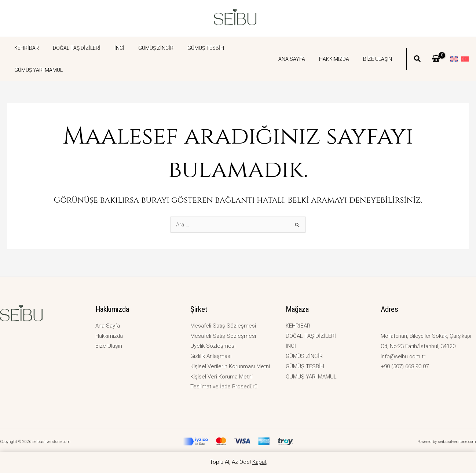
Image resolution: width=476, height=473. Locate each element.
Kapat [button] (259, 462)
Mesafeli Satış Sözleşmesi (223, 325)
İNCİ (110, 48)
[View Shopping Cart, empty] (436, 48)
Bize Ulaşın (379, 48)
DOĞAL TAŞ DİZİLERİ (71, 48)
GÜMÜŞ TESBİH (189, 48)
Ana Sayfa (301, 48)
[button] (418, 49)
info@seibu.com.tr (404, 356)
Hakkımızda (340, 48)
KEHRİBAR (25, 48)
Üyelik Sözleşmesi (213, 346)
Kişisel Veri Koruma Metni (221, 376)
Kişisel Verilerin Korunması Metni (230, 366)
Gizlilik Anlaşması (211, 356)
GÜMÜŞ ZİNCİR (143, 48)
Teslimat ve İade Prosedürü (224, 387)
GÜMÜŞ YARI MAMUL (242, 48)
